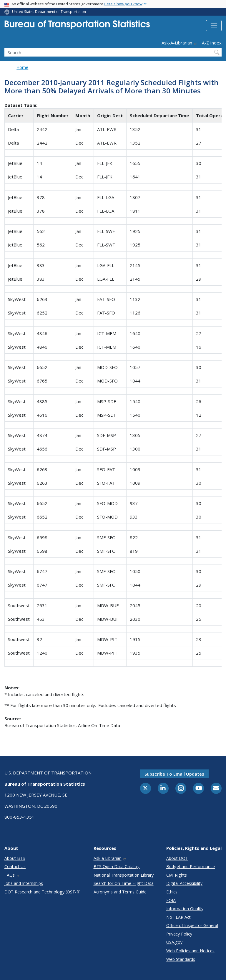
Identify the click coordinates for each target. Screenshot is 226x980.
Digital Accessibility (184, 883)
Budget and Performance (191, 866)
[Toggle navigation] (214, 26)
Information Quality (185, 909)
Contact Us (15, 866)
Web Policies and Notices (190, 951)
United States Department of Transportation (49, 12)
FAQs (12, 875)
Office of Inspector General (192, 925)
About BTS (15, 858)
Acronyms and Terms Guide (120, 892)
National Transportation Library (124, 875)
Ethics (172, 892)
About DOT (177, 858)
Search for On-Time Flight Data (124, 883)
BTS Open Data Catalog (117, 866)
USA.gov (174, 942)
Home (22, 67)
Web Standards (181, 959)
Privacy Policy (179, 934)
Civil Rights (177, 875)
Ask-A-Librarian (180, 43)
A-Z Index (212, 43)
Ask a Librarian (110, 858)
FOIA (171, 900)
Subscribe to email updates (174, 774)
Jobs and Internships (24, 883)
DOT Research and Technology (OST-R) (43, 892)
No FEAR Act (178, 917)
